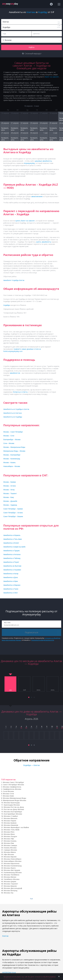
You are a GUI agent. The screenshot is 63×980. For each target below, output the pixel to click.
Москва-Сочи (8, 794)
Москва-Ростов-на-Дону (14, 807)
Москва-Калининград (13, 866)
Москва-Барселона (12, 863)
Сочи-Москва (8, 791)
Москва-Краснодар (12, 803)
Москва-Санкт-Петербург (13, 782)
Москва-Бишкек (10, 886)
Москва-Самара (10, 845)
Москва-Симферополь (12, 787)
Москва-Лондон (10, 836)
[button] (29, 697)
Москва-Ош (9, 893)
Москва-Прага (10, 868)
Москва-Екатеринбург (13, 812)
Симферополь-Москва (12, 789)
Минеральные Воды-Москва (15, 800)
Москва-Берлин (10, 857)
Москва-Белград (11, 890)
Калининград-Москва (13, 872)
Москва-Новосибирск (13, 859)
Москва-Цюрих (10, 881)
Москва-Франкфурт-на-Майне (16, 827)
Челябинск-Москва (12, 879)
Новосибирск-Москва (13, 861)
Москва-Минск (10, 852)
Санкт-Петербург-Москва (13, 785)
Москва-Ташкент (11, 884)
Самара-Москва (10, 850)
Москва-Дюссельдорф (13, 888)
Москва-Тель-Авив (12, 830)
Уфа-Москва (9, 854)
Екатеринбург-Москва (13, 814)
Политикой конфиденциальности (43, 640)
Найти (31, 47)
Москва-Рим (9, 843)
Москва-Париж (10, 821)
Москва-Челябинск (12, 875)
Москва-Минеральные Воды (15, 798)
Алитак (5, 936)
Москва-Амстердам (12, 870)
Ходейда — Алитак (32, 765)
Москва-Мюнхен (11, 818)
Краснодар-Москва (12, 805)
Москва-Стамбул (11, 816)
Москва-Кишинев (11, 825)
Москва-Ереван (10, 823)
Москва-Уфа (9, 839)
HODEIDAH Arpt (9, 973)
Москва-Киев (8, 796)
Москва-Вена (9, 834)
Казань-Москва (10, 848)
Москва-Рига (9, 832)
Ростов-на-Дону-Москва (14, 809)
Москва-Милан (10, 877)
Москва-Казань (10, 841)
